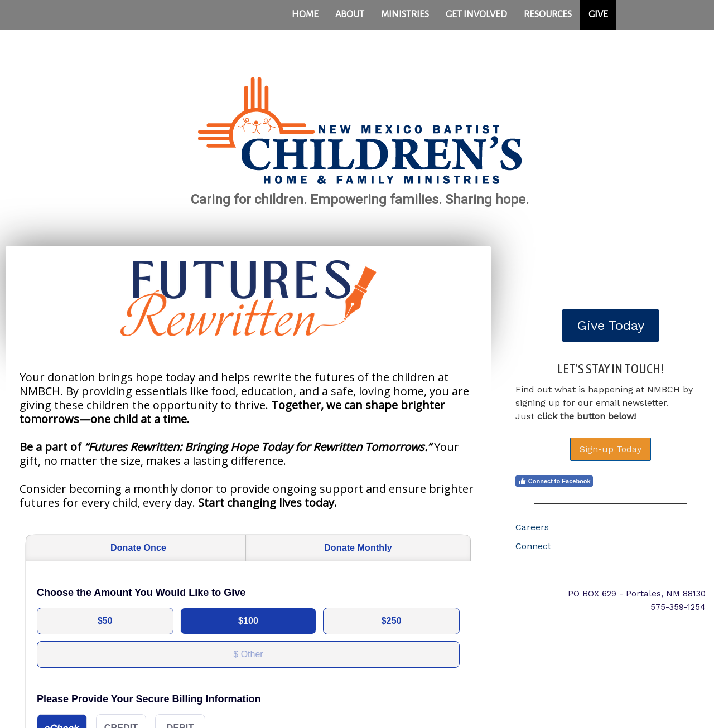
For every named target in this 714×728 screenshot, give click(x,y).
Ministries (405, 14)
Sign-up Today (611, 449)
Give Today (611, 326)
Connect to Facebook (554, 481)
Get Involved (476, 14)
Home (305, 14)
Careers (532, 527)
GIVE (598, 14)
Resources (548, 14)
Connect (533, 546)
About (350, 14)
